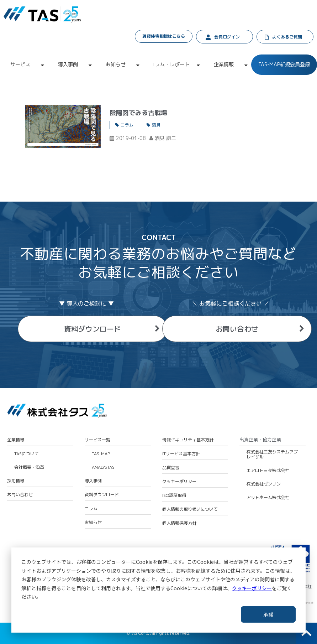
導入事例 (68, 64)
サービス (20, 64)
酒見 (156, 125)
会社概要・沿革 (29, 467)
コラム (127, 125)
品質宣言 (171, 468)
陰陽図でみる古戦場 (138, 113)
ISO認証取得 (174, 495)
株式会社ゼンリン (264, 484)
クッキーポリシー (252, 588)
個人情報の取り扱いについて (190, 509)
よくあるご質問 (287, 37)
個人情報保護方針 (179, 523)
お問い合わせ (237, 329)
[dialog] (158, 590)
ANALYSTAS (103, 467)
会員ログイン (227, 37)
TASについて (27, 454)
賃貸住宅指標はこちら (164, 36)
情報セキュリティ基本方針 (188, 440)
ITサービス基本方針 (181, 454)
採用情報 (16, 481)
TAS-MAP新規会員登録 (284, 64)
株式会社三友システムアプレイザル (272, 455)
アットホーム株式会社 (268, 498)
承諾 (268, 614)
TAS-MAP (101, 454)
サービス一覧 (97, 440)
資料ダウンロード (93, 329)
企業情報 (224, 64)
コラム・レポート (170, 64)
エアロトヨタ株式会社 (268, 471)
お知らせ (116, 64)
